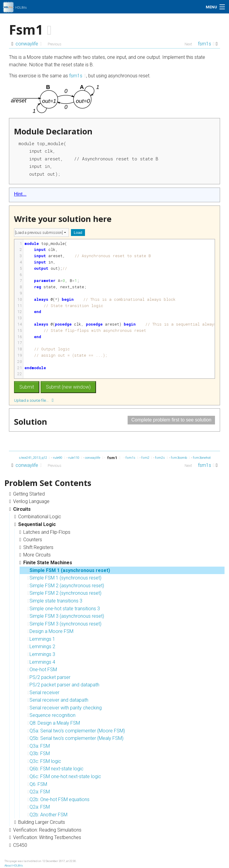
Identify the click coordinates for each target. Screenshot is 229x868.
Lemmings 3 (41, 654)
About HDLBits (14, 865)
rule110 (75, 458)
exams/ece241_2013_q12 (30, 458)
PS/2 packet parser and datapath (63, 685)
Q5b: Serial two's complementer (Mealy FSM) (75, 738)
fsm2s (161, 458)
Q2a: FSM (39, 792)
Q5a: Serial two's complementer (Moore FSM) (76, 731)
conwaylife (29, 44)
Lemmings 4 (41, 662)
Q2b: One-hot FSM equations (58, 799)
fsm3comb (180, 458)
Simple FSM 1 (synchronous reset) (64, 578)
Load (78, 233)
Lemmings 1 (41, 639)
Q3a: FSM (39, 746)
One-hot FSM (42, 670)
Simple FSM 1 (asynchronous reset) (69, 570)
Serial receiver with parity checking (65, 708)
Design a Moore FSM (50, 631)
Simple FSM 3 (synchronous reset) (64, 624)
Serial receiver (43, 693)
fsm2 (147, 458)
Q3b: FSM (39, 753)
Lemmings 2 (41, 647)
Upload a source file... (34, 400)
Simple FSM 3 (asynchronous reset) (66, 616)
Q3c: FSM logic (44, 761)
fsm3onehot (203, 458)
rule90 (59, 458)
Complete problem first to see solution (171, 420)
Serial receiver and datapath (58, 700)
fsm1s (206, 44)
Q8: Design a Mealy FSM (54, 723)
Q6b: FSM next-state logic (55, 769)
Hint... (20, 194)
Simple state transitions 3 (55, 601)
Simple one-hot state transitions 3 (64, 609)
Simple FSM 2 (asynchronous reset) (66, 586)
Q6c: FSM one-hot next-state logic (64, 776)
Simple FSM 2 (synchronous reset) (64, 593)
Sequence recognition (51, 715)
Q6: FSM (37, 784)
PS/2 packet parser (49, 677)
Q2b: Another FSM (47, 815)
